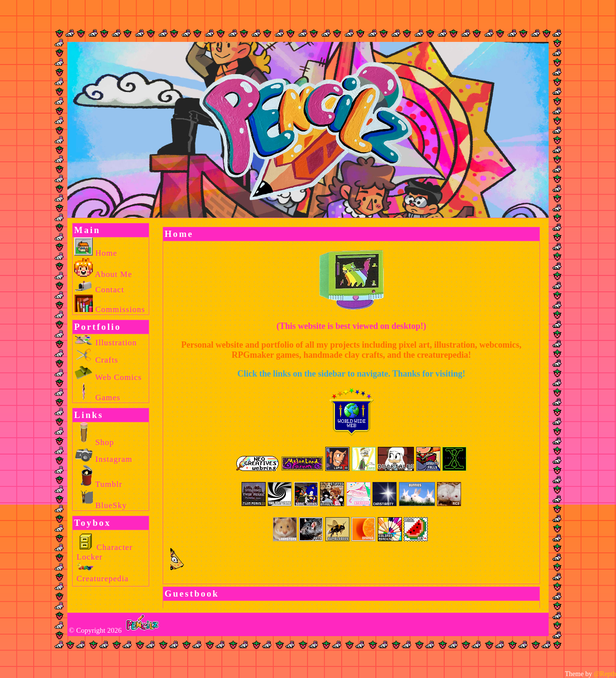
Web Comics (108, 377)
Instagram (103, 459)
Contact (99, 290)
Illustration (106, 343)
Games (97, 398)
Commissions (110, 309)
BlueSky (101, 505)
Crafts (96, 360)
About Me (103, 274)
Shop (94, 442)
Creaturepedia (103, 574)
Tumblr (98, 484)
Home (96, 253)
